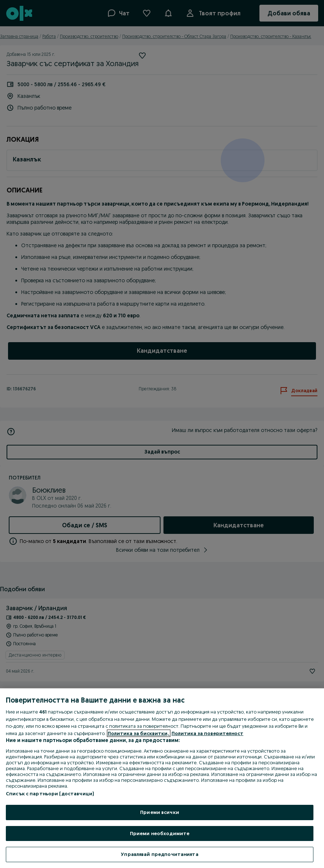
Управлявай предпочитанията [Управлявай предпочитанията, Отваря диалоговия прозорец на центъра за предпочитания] (159, 854)
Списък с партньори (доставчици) (50, 794)
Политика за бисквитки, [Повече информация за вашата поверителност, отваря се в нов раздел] (139, 733)
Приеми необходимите (160, 833)
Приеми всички (160, 812)
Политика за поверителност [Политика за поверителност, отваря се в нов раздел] (207, 733)
